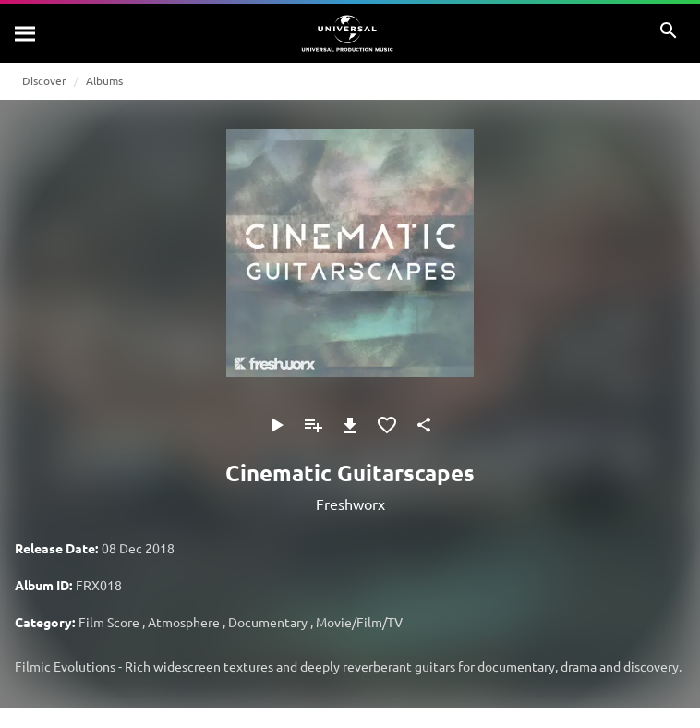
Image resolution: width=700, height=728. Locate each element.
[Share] (424, 425)
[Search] (26, 33)
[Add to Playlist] (313, 425)
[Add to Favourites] (387, 425)
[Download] (350, 425)
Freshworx (350, 504)
